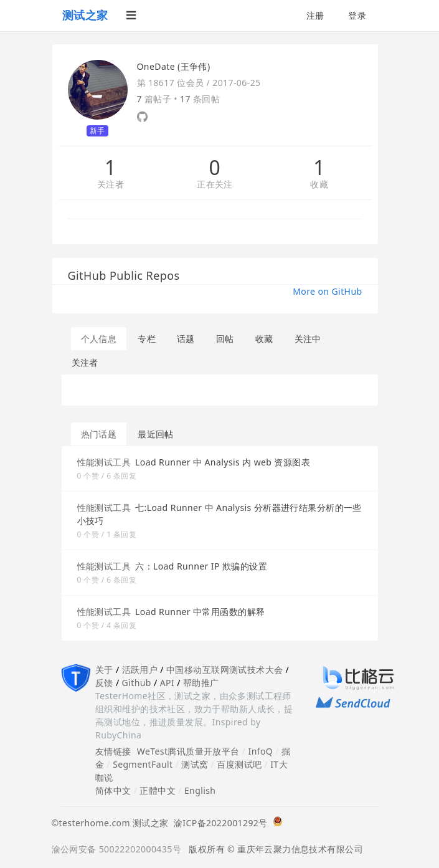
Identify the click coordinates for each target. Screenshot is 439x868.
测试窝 (195, 764)
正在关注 (215, 185)
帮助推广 (201, 683)
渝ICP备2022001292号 (218, 823)
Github (137, 683)
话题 (186, 339)
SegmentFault (143, 764)
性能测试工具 (104, 462)
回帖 (225, 339)
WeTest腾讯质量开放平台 (188, 751)
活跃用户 (140, 670)
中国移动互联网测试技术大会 (224, 670)
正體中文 (158, 790)
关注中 (308, 339)
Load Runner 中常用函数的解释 (200, 612)
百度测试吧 (239, 764)
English (200, 790)
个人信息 (99, 339)
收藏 (319, 185)
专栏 (147, 339)
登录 (357, 15)
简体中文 (113, 790)
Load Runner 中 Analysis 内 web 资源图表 (223, 462)
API (167, 683)
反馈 (104, 683)
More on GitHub (327, 291)
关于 (104, 670)
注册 (315, 15)
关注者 (111, 185)
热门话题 (99, 434)
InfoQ (260, 751)
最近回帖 (156, 434)
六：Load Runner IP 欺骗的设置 (201, 566)
